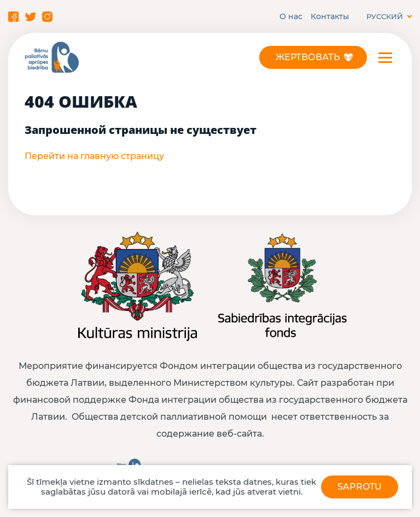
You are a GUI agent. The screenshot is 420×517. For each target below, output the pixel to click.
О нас (291, 16)
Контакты (330, 16)
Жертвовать (308, 57)
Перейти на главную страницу (94, 156)
